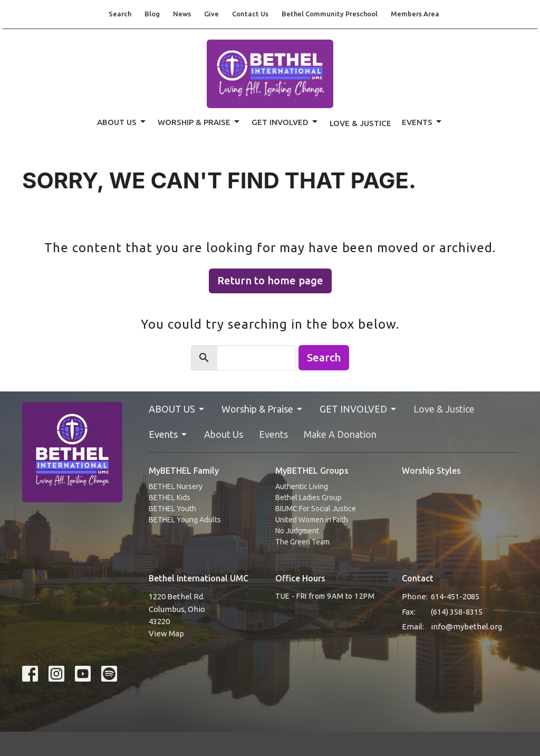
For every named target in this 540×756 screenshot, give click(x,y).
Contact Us (250, 14)
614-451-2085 (455, 596)
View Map (166, 633)
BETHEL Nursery (176, 486)
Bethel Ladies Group (308, 497)
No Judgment (297, 531)
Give (211, 14)
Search (120, 14)
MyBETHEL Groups (312, 471)
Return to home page (270, 280)
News (182, 14)
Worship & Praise (199, 122)
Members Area (415, 14)
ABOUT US (122, 122)
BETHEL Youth (172, 509)
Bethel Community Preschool (330, 14)
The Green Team (302, 542)
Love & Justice (360, 123)
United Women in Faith (312, 520)
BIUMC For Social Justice (316, 509)
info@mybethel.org (466, 626)
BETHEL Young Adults (185, 520)
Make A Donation (340, 434)
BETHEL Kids (170, 497)
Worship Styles (431, 471)
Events (422, 122)
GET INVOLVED (285, 122)
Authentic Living (302, 486)
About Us (224, 434)
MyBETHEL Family (184, 471)
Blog (152, 14)
